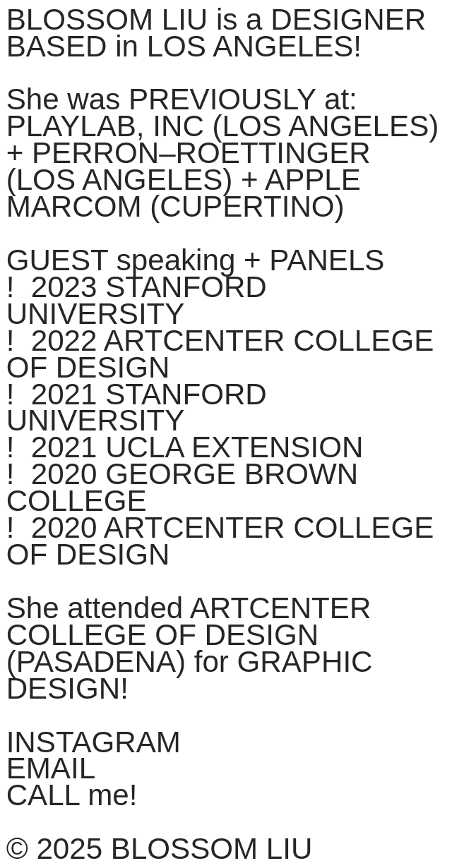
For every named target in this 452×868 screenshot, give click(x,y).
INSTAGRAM (94, 742)
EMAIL (51, 768)
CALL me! (72, 795)
